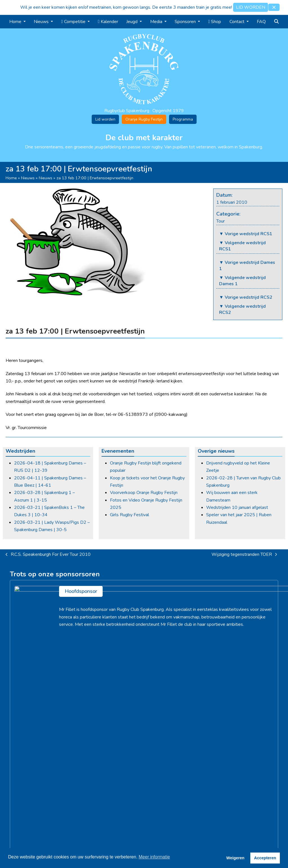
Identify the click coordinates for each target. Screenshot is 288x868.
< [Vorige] (14, 661)
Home (11, 178)
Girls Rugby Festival (130, 515)
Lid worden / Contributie (100, 758)
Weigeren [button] (236, 858)
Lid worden (105, 119)
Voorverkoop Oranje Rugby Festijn (144, 493)
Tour (220, 221)
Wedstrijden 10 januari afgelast (237, 507)
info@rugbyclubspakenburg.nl (254, 754)
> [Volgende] (274, 661)
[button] (274, 7)
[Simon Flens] (233, 661)
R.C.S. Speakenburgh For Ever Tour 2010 (48, 555)
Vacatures (86, 744)
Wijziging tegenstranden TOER (244, 555)
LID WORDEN (251, 7)
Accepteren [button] (265, 858)
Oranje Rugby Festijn (144, 119)
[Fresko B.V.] (144, 661)
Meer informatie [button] (154, 857)
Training (154, 744)
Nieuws (28, 178)
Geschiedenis (89, 736)
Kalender (156, 751)
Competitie (157, 736)
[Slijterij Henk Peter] (55, 661)
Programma (183, 119)
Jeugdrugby (158, 758)
